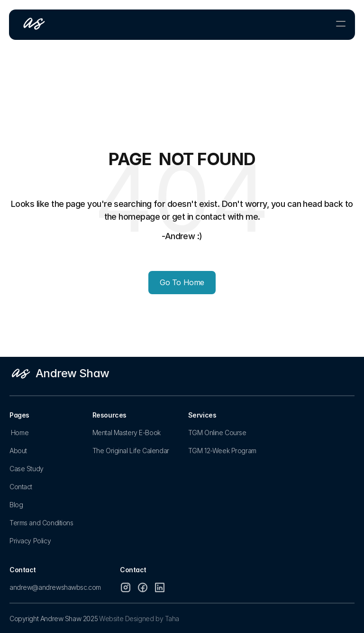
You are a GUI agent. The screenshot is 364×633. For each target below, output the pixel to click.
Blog (16, 505)
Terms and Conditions (41, 523)
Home (20, 433)
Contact (21, 487)
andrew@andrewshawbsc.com (55, 587)
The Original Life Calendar (131, 451)
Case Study (27, 469)
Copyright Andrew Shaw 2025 (54, 619)
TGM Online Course (217, 433)
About (18, 451)
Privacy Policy (30, 541)
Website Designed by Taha (139, 619)
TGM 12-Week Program (222, 451)
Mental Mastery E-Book (127, 433)
